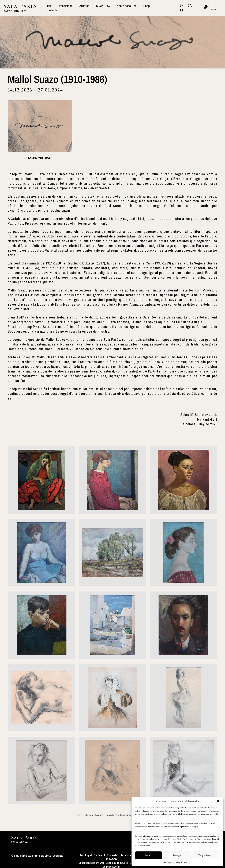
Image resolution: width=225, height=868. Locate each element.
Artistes (87, 8)
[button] (218, 801)
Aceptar (149, 855)
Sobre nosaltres (128, 8)
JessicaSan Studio (117, 862)
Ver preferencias (206, 855)
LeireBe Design (112, 866)
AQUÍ (179, 839)
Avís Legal (167, 862)
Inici (53, 8)
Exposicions (69, 8)
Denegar (177, 855)
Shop (147, 8)
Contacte (163, 8)
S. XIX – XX (105, 8)
